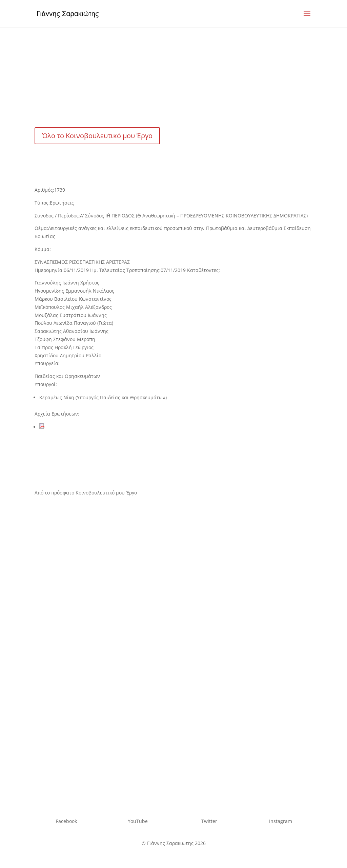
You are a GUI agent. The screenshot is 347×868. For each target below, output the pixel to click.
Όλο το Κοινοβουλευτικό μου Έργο (97, 136)
